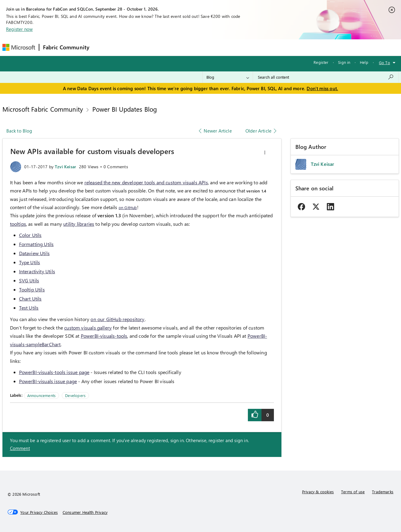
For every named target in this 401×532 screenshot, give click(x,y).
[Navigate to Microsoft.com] (19, 47)
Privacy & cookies (318, 492)
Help (364, 62)
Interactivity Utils (37, 271)
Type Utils (30, 262)
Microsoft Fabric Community (43, 109)
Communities (181, 47)
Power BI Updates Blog (125, 109)
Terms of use (353, 492)
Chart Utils (30, 299)
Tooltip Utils (32, 289)
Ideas (154, 47)
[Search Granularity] (228, 77)
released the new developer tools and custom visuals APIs (146, 182)
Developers (75, 395)
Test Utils (29, 308)
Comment (20, 448)
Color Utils (30, 235)
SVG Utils (29, 280)
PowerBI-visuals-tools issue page (54, 372)
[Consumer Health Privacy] (85, 512)
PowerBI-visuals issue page (48, 381)
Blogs (209, 47)
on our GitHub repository (117, 319)
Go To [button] (385, 62)
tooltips (18, 224)
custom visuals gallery (88, 328)
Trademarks (383, 492)
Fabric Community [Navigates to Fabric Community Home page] (66, 47)
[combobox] (326, 77)
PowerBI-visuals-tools (104, 336)
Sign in (344, 62)
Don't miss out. (322, 88)
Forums (103, 47)
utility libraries (79, 224)
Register (321, 62)
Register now (19, 29)
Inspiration (130, 47)
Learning (232, 47)
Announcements (41, 395)
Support (257, 47)
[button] (265, 153)
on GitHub (128, 207)
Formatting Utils (36, 244)
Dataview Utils (35, 253)
